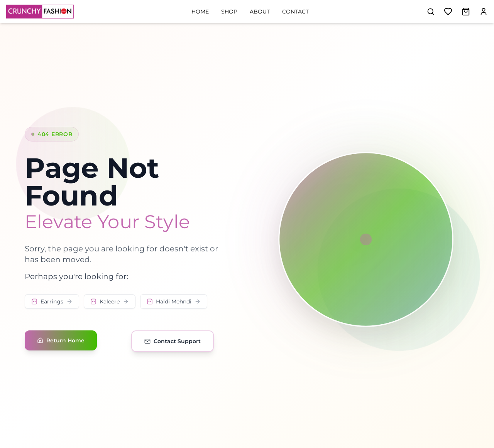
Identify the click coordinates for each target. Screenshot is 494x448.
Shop (229, 12)
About (260, 12)
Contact (295, 12)
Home (200, 12)
